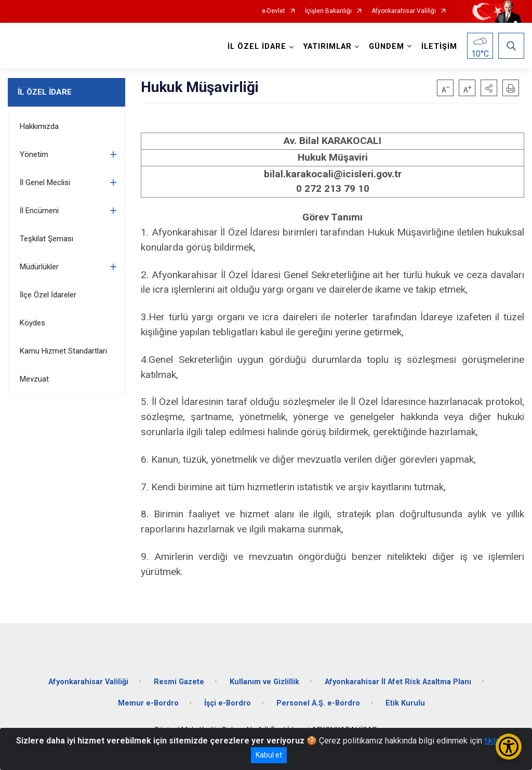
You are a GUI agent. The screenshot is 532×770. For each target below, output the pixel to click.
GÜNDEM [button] (387, 47)
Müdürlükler (39, 267)
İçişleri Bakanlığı (328, 11)
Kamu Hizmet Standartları (63, 351)
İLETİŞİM (439, 47)
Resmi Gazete (179, 682)
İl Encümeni (39, 211)
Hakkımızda (39, 126)
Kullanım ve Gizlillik (264, 682)
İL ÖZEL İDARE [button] (257, 47)
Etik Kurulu (405, 703)
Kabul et (269, 755)
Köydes (32, 323)
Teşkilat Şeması (46, 239)
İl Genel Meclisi (45, 182)
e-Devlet (274, 11)
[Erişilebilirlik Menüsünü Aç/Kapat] (509, 747)
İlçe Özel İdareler (48, 295)
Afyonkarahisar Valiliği (404, 11)
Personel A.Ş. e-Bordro (318, 703)
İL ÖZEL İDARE (45, 92)
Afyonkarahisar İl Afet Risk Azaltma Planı (398, 682)
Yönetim (34, 154)
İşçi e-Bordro (228, 703)
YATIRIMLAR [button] (328, 47)
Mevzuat (34, 379)
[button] (489, 88)
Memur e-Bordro (148, 703)
